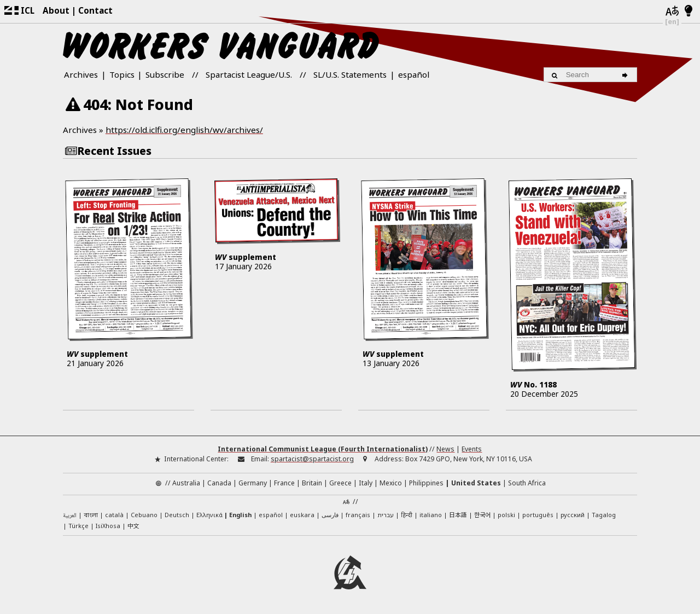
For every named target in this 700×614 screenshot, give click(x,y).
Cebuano (144, 515)
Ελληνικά (209, 515)
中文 (133, 525)
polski (506, 515)
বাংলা (91, 515)
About (56, 10)
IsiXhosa (108, 526)
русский (573, 515)
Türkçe (78, 526)
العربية (70, 516)
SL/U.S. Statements (350, 74)
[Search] (626, 74)
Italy (366, 483)
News (445, 449)
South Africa (527, 483)
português (538, 515)
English (240, 515)
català (114, 515)
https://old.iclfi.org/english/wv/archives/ (184, 130)
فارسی (330, 515)
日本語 (458, 514)
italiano (431, 515)
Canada (219, 483)
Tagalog (604, 515)
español (414, 74)
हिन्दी (407, 515)
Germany (253, 483)
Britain (312, 483)
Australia (186, 483)
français (358, 515)
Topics (122, 74)
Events (472, 449)
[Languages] (672, 11)
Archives (81, 74)
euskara (302, 515)
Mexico (391, 483)
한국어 (482, 514)
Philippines (426, 483)
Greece (340, 483)
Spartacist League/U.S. (249, 74)
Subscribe (165, 74)
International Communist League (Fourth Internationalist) (323, 449)
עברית (386, 515)
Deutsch (177, 515)
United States (476, 483)
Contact (95, 10)
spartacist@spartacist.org (312, 459)
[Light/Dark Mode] (689, 11)
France (284, 483)
